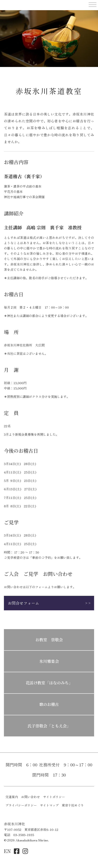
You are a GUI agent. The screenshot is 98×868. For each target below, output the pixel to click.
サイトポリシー (54, 797)
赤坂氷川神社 (21, 4)
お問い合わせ (31, 797)
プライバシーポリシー (21, 805)
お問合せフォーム (23, 603)
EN (7, 851)
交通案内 (12, 797)
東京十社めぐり (73, 805)
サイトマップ (49, 805)
